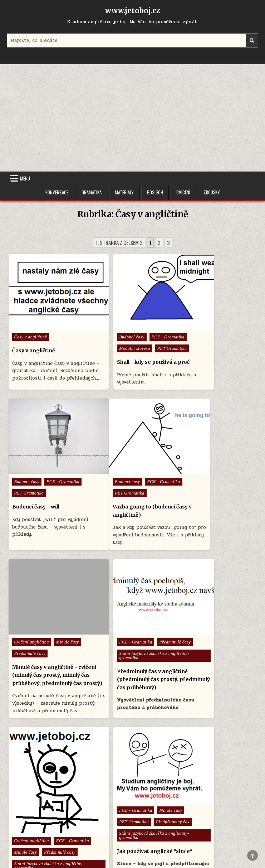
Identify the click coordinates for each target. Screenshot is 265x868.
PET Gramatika (113, 344)
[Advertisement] (132, 118)
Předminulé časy (114, 481)
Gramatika (92, 192)
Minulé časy (152, 469)
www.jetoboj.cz (133, 11)
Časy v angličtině (31, 321)
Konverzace (57, 192)
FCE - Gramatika (147, 321)
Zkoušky (212, 192)
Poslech (155, 192)
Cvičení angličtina (116, 469)
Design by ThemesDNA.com (133, 850)
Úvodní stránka (114, 823)
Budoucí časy (111, 321)
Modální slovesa (116, 333)
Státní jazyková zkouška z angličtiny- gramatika (207, 494)
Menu (25, 178)
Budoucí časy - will (204, 346)
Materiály (124, 192)
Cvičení (183, 192)
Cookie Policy (154, 823)
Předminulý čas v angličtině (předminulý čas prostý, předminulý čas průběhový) (216, 518)
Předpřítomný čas (115, 660)
